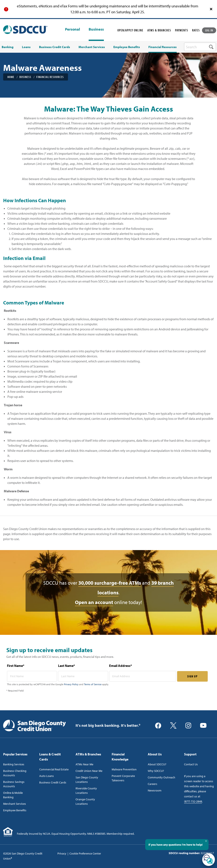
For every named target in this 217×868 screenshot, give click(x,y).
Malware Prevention (124, 769)
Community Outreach (161, 777)
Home (11, 77)
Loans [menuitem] (26, 47)
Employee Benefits (15, 810)
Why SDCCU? (156, 771)
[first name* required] (32, 676)
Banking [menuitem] (8, 47)
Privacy (62, 853)
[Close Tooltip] (206, 841)
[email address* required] (143, 676)
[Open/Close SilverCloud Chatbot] (209, 860)
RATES (196, 30)
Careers (153, 784)
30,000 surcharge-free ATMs (110, 583)
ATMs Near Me (84, 764)
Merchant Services (15, 804)
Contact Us (191, 764)
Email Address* (121, 666)
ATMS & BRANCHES (159, 30)
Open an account (94, 602)
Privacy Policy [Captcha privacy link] (71, 684)
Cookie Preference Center (85, 853)
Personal (73, 30)
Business (96, 29)
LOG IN (209, 30)
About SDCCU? (157, 764)
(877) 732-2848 (193, 801)
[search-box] (200, 47)
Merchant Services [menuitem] (92, 47)
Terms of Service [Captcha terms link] (93, 684)
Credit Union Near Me (89, 771)
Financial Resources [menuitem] (163, 47)
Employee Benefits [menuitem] (127, 47)
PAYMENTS (182, 30)
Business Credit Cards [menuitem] (55, 47)
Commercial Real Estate (54, 769)
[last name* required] (83, 676)
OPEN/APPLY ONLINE (130, 30)
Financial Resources (50, 77)
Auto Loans (47, 776)
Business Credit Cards (53, 782)
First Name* (16, 666)
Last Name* (66, 666)
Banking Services (14, 764)
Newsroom (155, 790)
